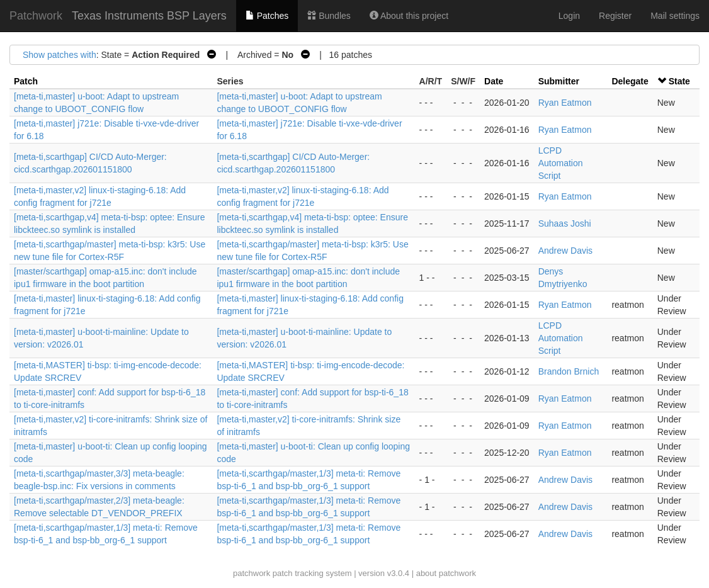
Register (615, 16)
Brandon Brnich (569, 371)
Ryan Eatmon (565, 103)
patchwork (252, 573)
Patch (26, 81)
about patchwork (446, 573)
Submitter (559, 81)
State (679, 81)
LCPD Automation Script (561, 163)
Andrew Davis (565, 251)
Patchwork (36, 16)
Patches (267, 16)
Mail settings (675, 16)
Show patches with (60, 55)
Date (494, 81)
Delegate (630, 81)
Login (569, 16)
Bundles (329, 16)
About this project (409, 16)
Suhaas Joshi (565, 223)
